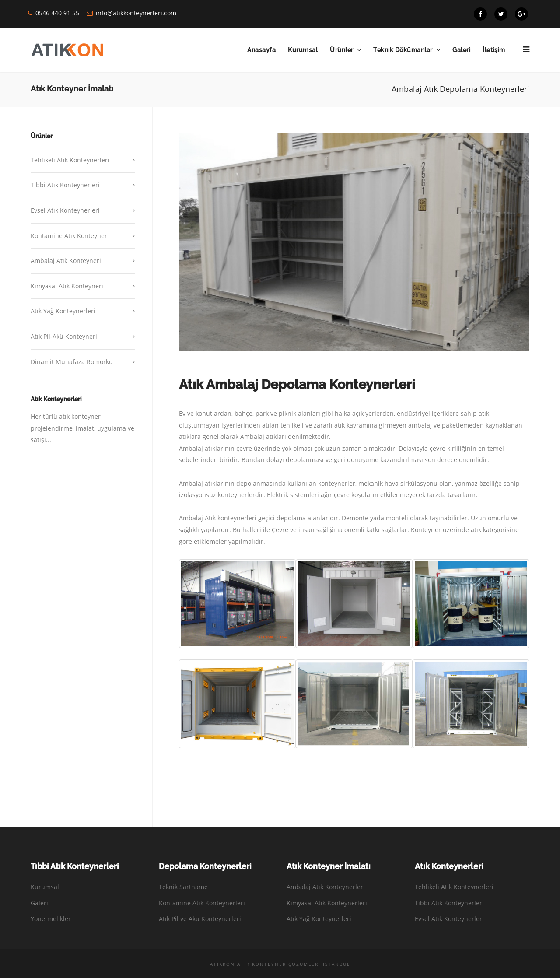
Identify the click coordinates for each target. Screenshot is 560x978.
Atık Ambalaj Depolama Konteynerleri (297, 384)
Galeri (461, 50)
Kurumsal (303, 50)
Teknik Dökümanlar (403, 50)
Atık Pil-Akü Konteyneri (64, 336)
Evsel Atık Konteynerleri (65, 210)
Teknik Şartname (183, 887)
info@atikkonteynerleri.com (136, 13)
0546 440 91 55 (57, 13)
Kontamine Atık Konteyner (69, 236)
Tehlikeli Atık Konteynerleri (70, 160)
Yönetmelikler (51, 919)
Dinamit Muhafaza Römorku (72, 362)
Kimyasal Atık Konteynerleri (327, 903)
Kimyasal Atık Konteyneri (67, 286)
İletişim (494, 50)
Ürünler (342, 50)
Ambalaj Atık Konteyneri (66, 261)
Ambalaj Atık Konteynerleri (326, 887)
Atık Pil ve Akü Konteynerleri (200, 919)
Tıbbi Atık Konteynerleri (65, 185)
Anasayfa (261, 50)
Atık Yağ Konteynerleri (63, 311)
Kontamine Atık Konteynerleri (202, 903)
